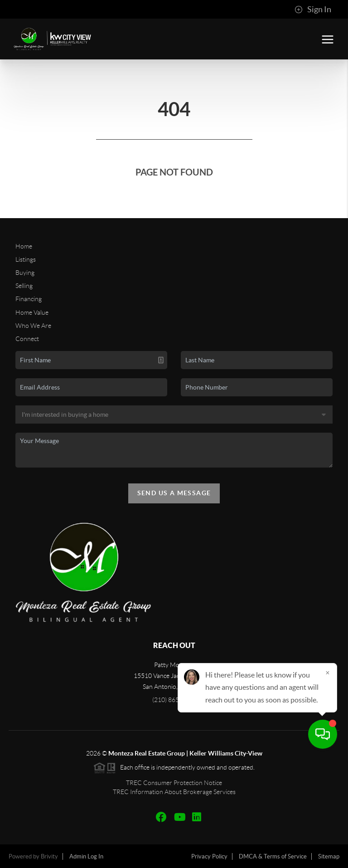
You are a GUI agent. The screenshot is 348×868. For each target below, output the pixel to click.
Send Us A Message (174, 493)
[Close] (328, 781)
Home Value (32, 312)
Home (24, 246)
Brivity (49, 856)
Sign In (313, 10)
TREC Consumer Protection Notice (174, 783)
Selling (24, 286)
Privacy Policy (209, 856)
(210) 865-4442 (174, 700)
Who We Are (33, 326)
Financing (29, 299)
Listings (26, 259)
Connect (27, 339)
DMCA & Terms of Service (273, 856)
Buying (25, 273)
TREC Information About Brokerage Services (174, 792)
